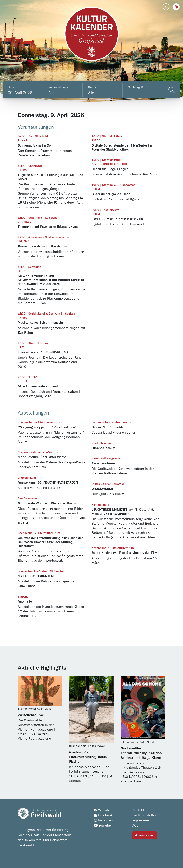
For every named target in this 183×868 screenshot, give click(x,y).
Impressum (141, 820)
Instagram (104, 820)
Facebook (103, 815)
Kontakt (138, 810)
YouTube (103, 825)
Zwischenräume (31, 715)
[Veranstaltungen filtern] (171, 90)
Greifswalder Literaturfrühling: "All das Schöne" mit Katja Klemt (141, 753)
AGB (136, 825)
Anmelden (145, 835)
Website (102, 810)
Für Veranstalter (144, 815)
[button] (176, 7)
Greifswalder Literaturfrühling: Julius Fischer (88, 757)
